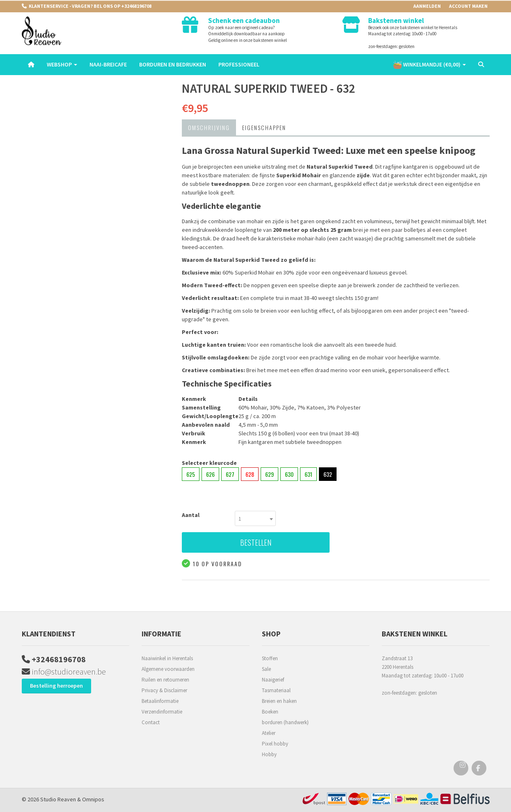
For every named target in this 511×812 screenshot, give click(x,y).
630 (289, 474)
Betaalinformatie (160, 701)
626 (210, 474)
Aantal (191, 515)
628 (250, 474)
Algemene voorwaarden (168, 669)
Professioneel (239, 64)
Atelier (269, 733)
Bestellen (256, 542)
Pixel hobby (275, 744)
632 (328, 474)
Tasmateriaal (276, 690)
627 (230, 474)
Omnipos (93, 799)
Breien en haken (279, 701)
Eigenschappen (264, 127)
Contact (151, 722)
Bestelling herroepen (56, 686)
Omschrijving (209, 127)
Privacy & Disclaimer (164, 690)
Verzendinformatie (162, 712)
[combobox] (255, 518)
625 (191, 474)
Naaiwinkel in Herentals (167, 658)
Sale (266, 669)
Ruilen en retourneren (165, 680)
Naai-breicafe (108, 64)
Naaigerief (273, 680)
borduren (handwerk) (285, 722)
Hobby (269, 754)
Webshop (62, 64)
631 (308, 474)
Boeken (270, 712)
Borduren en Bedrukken (173, 64)
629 (269, 474)
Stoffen (270, 658)
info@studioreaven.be (64, 671)
